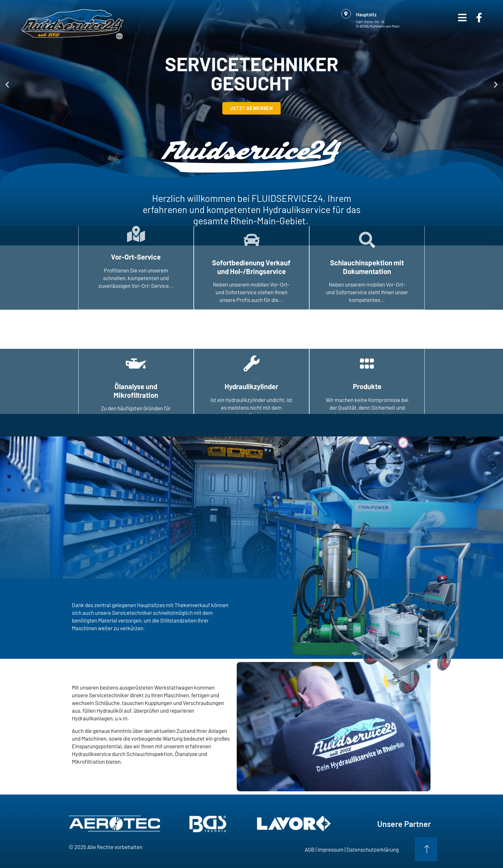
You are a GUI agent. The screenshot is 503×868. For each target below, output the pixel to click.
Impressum (331, 849)
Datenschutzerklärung (373, 849)
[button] (7, 84)
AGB (310, 849)
